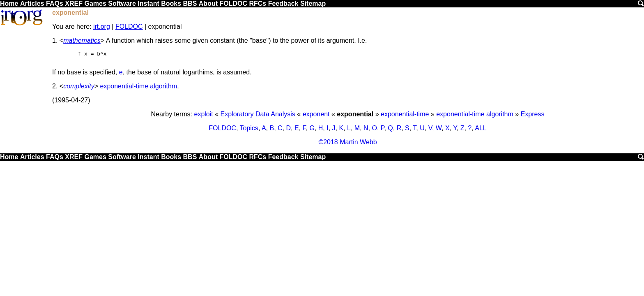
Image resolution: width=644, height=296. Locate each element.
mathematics (82, 40)
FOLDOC (233, 3)
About (208, 3)
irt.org (102, 27)
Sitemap (313, 3)
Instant (148, 3)
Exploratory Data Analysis (258, 117)
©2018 (328, 145)
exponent (316, 117)
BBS (190, 3)
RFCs (258, 3)
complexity (79, 89)
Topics (249, 131)
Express (533, 117)
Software (122, 3)
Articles (32, 3)
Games (95, 3)
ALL (481, 131)
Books (171, 3)
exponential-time (405, 117)
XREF (74, 3)
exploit (203, 117)
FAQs (55, 3)
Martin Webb (358, 145)
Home (9, 3)
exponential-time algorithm (139, 89)
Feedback (283, 3)
